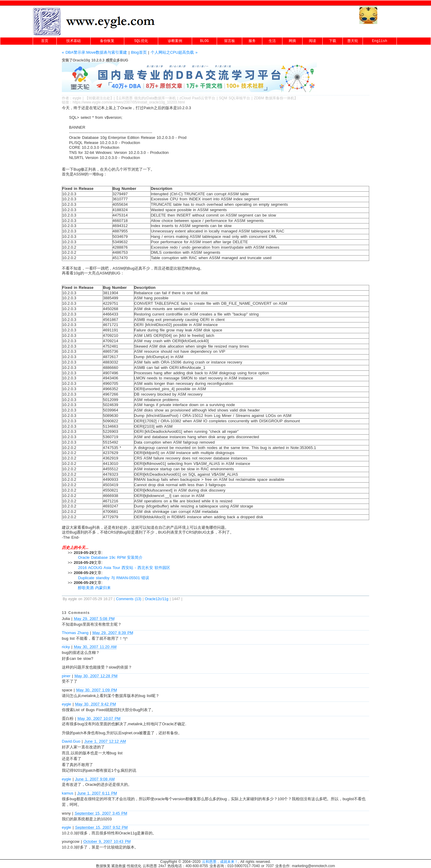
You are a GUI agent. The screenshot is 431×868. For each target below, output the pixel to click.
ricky (66, 647)
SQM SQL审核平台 (235, 98)
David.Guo (71, 741)
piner (66, 676)
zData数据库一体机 (160, 98)
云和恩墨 (125, 98)
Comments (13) (129, 599)
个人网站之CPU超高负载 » (174, 52)
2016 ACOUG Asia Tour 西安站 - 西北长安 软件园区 (124, 568)
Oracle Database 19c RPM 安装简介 (110, 557)
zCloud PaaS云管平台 (197, 98)
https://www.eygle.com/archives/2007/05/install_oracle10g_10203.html (129, 102)
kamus (68, 793)
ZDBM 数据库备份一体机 (274, 98)
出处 (107, 98)
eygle (77, 98)
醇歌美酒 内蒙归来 (94, 588)
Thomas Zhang (75, 633)
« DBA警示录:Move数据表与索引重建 (94, 52)
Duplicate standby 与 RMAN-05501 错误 (114, 578)
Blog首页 (139, 52)
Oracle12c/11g (157, 599)
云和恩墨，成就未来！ (220, 862)
